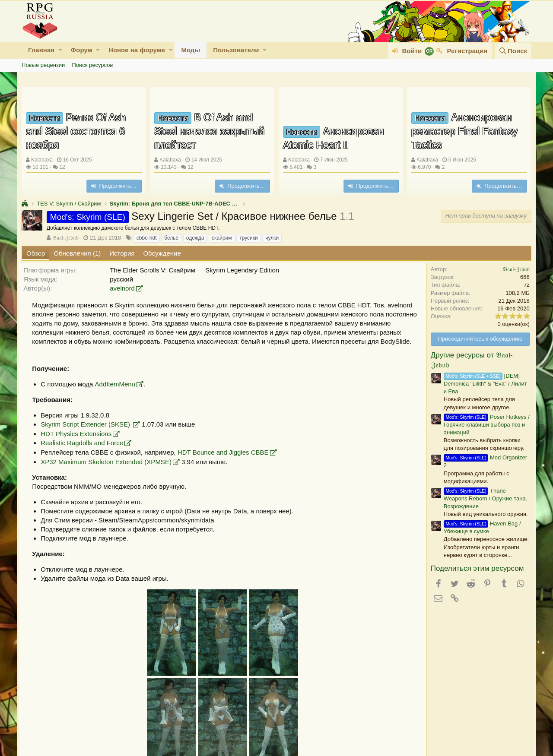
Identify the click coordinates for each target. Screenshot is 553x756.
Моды (191, 50)
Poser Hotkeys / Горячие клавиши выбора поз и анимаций (484, 425)
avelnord (125, 288)
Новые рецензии (43, 65)
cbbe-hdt (147, 238)
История (122, 253)
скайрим (222, 238)
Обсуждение (162, 253)
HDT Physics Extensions (79, 443)
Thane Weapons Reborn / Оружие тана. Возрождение (483, 498)
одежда (195, 238)
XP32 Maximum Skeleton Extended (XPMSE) (109, 471)
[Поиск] (513, 51)
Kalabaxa (42, 160)
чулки (272, 238)
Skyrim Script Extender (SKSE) (89, 433)
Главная (41, 50)
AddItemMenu (117, 393)
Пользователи (236, 50)
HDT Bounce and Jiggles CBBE (226, 461)
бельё (171, 238)
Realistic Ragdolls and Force (84, 452)
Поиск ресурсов (92, 65)
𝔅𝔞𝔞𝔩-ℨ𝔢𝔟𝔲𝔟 (65, 238)
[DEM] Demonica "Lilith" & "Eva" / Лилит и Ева (483, 384)
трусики (249, 238)
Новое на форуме (137, 50)
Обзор (36, 253)
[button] (60, 50)
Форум (81, 50)
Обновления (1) (77, 253)
